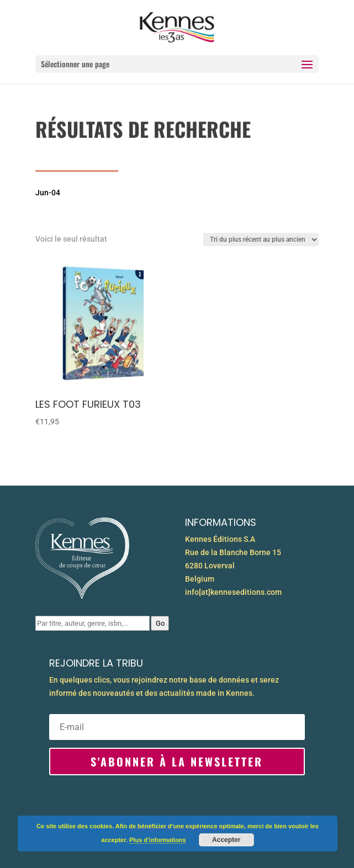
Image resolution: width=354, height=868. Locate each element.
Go (160, 623)
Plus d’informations (158, 840)
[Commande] (261, 239)
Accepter (226, 840)
